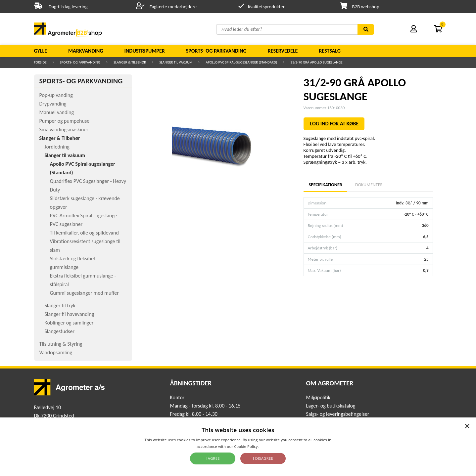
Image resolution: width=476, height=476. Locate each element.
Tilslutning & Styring (61, 344)
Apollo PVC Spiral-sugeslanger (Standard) (241, 62)
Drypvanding (53, 104)
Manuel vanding (57, 112)
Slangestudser (60, 331)
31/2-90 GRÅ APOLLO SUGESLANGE (316, 62)
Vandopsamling (56, 352)
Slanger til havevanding (70, 314)
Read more (270, 446)
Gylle (41, 51)
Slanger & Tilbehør (130, 62)
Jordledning (57, 147)
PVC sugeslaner (66, 224)
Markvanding (86, 51)
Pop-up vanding (56, 95)
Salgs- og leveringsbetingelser (337, 414)
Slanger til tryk (60, 305)
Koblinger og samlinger (69, 323)
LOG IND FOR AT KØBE (334, 124)
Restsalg (330, 51)
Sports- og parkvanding (216, 51)
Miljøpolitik (318, 397)
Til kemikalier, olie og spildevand (84, 233)
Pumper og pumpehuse (65, 121)
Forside (40, 62)
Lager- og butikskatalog (331, 406)
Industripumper (144, 51)
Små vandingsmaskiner (64, 130)
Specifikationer (325, 185)
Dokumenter (369, 185)
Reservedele (283, 51)
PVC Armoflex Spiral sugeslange (84, 216)
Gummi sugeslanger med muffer (84, 293)
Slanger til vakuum (176, 62)
